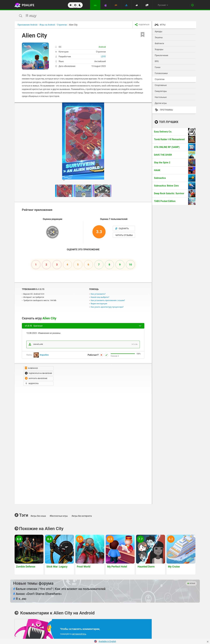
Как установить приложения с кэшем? (108, 300)
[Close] (208, 642)
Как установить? (98, 294)
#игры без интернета (82, 516)
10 (130, 265)
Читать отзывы (124, 235)
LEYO (103, 57)
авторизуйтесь (79, 634)
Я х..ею (20, 599)
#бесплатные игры (59, 516)
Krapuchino (44, 355)
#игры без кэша (38, 516)
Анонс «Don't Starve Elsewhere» (37, 594)
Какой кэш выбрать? (100, 297)
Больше (191, 583)
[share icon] (142, 25)
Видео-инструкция (99, 304)
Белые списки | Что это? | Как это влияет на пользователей (59, 589)
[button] (149, 105)
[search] (100, 16)
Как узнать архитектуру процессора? (107, 307)
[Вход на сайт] (192, 5)
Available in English (107, 641)
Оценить (122, 228)
